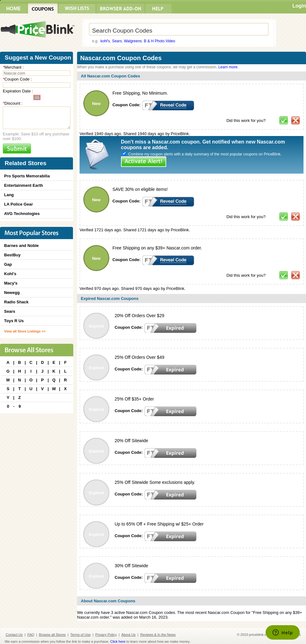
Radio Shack (16, 302)
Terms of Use (81, 635)
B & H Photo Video (159, 41)
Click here (118, 641)
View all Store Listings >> (25, 331)
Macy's (11, 283)
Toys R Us (14, 321)
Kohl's (10, 274)
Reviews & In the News (158, 635)
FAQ (31, 635)
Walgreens (133, 41)
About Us (129, 635)
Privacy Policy (106, 635)
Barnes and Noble (21, 246)
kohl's (105, 41)
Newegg (12, 293)
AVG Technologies (22, 214)
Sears (117, 41)
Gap (8, 264)
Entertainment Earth (23, 185)
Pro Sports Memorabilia (27, 176)
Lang (9, 195)
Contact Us (14, 635)
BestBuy (12, 255)
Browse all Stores (52, 635)
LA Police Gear (18, 204)
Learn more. (228, 67)
